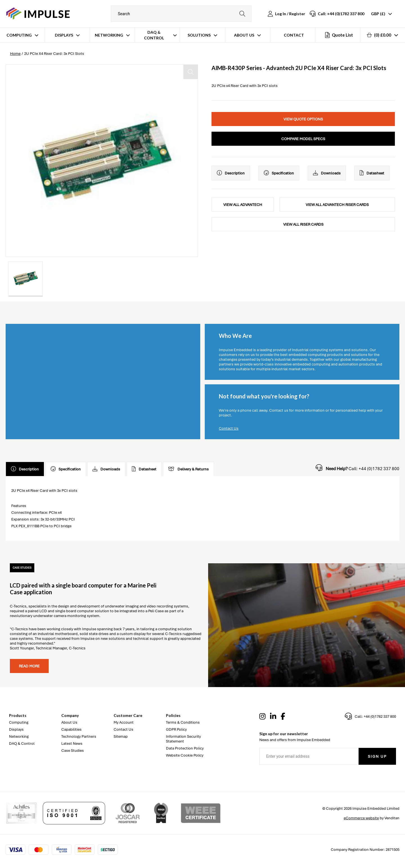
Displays (64, 35)
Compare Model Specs (303, 139)
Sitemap (121, 736)
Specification (279, 173)
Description (231, 173)
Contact (294, 35)
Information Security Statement (183, 739)
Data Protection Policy (185, 748)
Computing (19, 35)
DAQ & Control (154, 35)
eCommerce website (361, 818)
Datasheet (372, 173)
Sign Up (377, 756)
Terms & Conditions (183, 722)
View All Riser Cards (303, 224)
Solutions (199, 35)
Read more (29, 666)
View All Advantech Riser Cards (337, 205)
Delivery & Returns (188, 469)
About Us (244, 35)
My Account (124, 722)
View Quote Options (303, 119)
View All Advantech (243, 205)
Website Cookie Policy (185, 755)
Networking (109, 35)
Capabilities (71, 729)
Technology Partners (79, 736)
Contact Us (229, 428)
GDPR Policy (176, 729)
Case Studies (73, 751)
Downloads (327, 173)
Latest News (72, 743)
